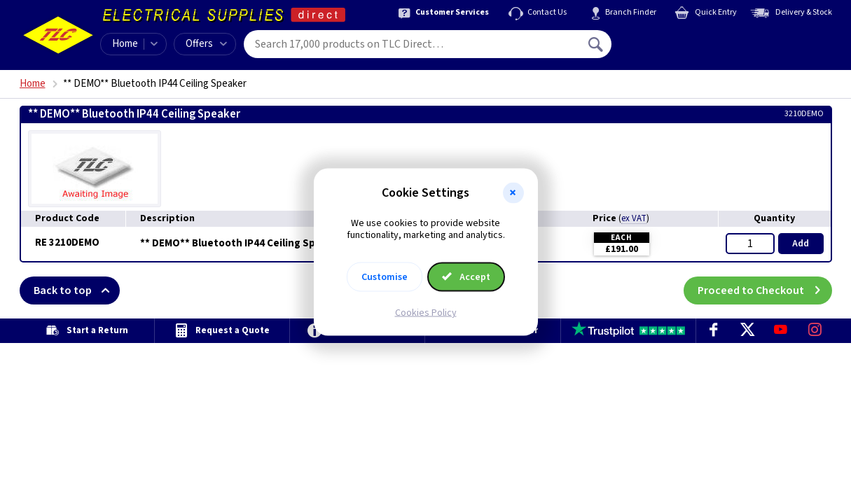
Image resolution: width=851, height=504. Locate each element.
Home (125, 44)
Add (801, 244)
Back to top (77, 290)
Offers (206, 44)
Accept (466, 276)
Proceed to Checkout (765, 290)
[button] (513, 193)
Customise (385, 276)
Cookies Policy (426, 312)
